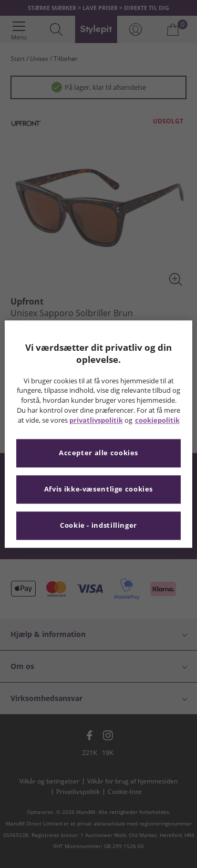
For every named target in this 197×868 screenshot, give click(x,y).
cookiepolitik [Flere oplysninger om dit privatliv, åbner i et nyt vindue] (157, 420)
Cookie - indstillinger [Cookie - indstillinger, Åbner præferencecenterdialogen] (98, 525)
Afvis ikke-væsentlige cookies (98, 489)
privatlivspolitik (96, 420)
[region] (98, 434)
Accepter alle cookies (98, 453)
